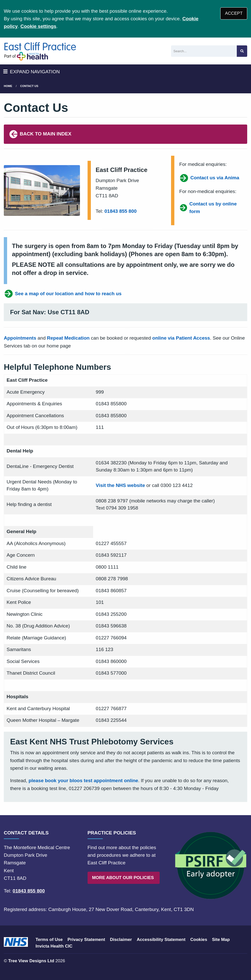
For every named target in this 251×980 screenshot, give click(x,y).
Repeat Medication (68, 338)
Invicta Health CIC (54, 946)
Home (8, 86)
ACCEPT (234, 13)
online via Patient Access (181, 338)
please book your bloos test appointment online (83, 781)
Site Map (221, 940)
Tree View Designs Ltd (31, 961)
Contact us (29, 86)
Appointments (20, 338)
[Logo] (40, 51)
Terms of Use (49, 940)
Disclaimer (121, 940)
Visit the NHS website (120, 485)
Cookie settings (38, 26)
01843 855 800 (121, 211)
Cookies (199, 940)
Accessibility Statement (161, 940)
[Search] (204, 51)
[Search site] (242, 51)
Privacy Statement (86, 940)
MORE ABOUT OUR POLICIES (124, 878)
